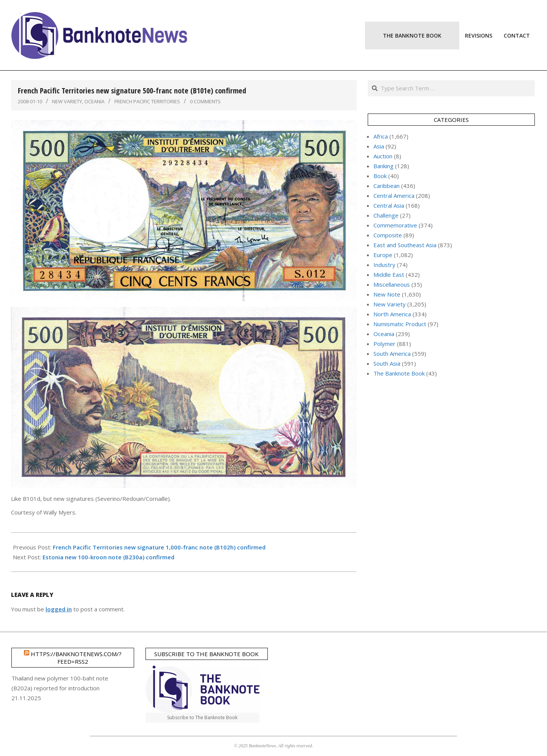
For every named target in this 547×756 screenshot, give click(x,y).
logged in (59, 609)
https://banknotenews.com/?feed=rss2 (76, 658)
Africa (381, 136)
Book (380, 176)
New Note (387, 294)
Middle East (389, 275)
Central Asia (389, 205)
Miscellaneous (392, 284)
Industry (384, 265)
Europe (383, 255)
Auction (383, 156)
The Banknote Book (399, 373)
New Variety (67, 101)
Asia (379, 146)
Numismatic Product (400, 324)
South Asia (387, 363)
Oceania (94, 101)
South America (392, 354)
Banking (383, 166)
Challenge (386, 215)
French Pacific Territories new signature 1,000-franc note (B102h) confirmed (159, 547)
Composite (388, 235)
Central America (394, 196)
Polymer (384, 344)
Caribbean (387, 186)
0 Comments (205, 101)
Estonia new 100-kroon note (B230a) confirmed (108, 557)
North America (392, 314)
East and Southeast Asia (405, 245)
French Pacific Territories (147, 101)
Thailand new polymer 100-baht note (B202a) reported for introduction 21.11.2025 (60, 688)
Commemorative (395, 225)
